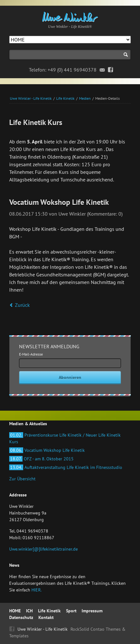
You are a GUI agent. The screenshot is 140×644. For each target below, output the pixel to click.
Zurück (22, 305)
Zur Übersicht (22, 479)
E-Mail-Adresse (31, 354)
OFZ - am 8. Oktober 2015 (41, 459)
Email (102, 70)
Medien (85, 98)
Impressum (92, 611)
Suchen (126, 55)
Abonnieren (70, 377)
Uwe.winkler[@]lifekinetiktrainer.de (43, 549)
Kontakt (46, 617)
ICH (29, 611)
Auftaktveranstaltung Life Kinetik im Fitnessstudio (66, 467)
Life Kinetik (65, 98)
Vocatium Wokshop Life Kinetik (47, 450)
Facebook (111, 70)
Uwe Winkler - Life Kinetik (31, 98)
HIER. (37, 590)
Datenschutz (21, 617)
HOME (15, 611)
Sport (71, 611)
